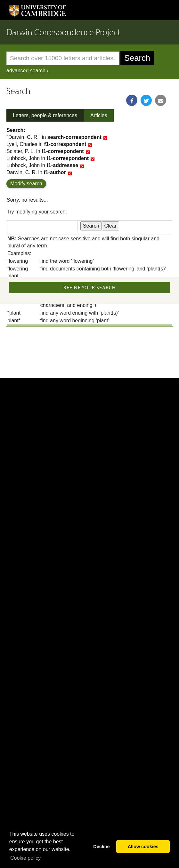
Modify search (26, 184)
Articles (99, 115)
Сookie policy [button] (25, 858)
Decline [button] (101, 847)
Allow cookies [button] (143, 847)
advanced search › (28, 71)
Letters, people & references (45, 115)
